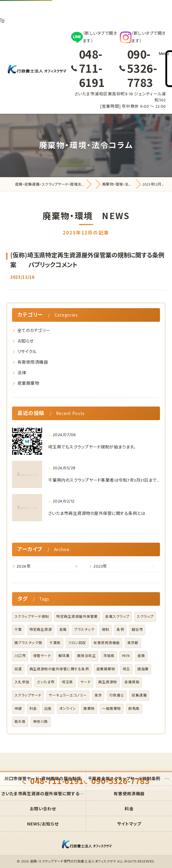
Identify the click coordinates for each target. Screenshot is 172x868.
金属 (63, 630)
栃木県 (20, 722)
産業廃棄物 (28, 383)
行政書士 (117, 696)
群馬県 (134, 709)
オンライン (68, 709)
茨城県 (109, 656)
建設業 (143, 669)
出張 (48, 709)
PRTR (126, 656)
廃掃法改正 (86, 656)
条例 (120, 630)
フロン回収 (77, 643)
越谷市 (137, 630)
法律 (22, 373)
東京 (98, 696)
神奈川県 (41, 722)
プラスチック (84, 630)
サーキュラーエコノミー (68, 696)
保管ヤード (42, 656)
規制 (106, 630)
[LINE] (94, 37)
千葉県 (55, 643)
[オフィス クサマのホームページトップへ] (36, 70)
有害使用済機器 (33, 362)
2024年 (24, 566)
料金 (33, 709)
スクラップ (145, 617)
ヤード (86, 682)
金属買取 (132, 682)
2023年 (100, 566)
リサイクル (27, 352)
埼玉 (126, 669)
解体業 (64, 656)
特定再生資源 (41, 630)
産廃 (141, 656)
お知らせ (26, 341)
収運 (18, 669)
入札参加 (22, 682)
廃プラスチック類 (28, 643)
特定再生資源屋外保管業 (77, 617)
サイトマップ (129, 824)
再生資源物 (108, 682)
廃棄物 (89, 709)
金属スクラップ (117, 617)
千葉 (18, 630)
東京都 (133, 643)
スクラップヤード (28, 696)
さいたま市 (45, 682)
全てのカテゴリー (34, 331)
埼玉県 (67, 682)
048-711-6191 (92, 68)
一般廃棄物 (111, 709)
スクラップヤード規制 (32, 617)
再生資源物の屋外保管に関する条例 (59, 669)
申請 (18, 709)
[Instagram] (143, 37)
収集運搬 (139, 696)
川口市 (20, 656)
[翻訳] (2, 21)
